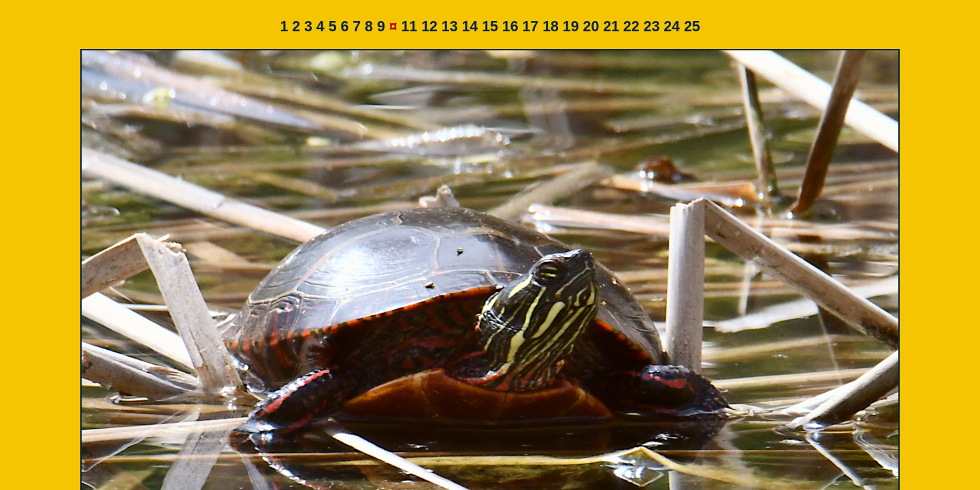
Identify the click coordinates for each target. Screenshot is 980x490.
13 (450, 27)
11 (409, 27)
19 (571, 27)
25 (692, 27)
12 (429, 27)
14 (470, 27)
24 (672, 27)
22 (632, 27)
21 (611, 27)
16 (510, 27)
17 (531, 27)
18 (551, 27)
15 (490, 27)
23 (652, 27)
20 (591, 27)
